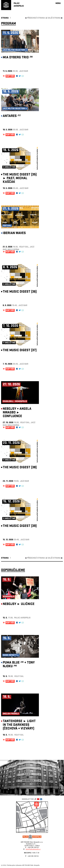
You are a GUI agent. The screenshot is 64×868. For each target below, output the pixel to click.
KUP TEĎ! (10, 76)
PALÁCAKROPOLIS (19, 5)
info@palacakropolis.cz (33, 849)
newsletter (28, 799)
